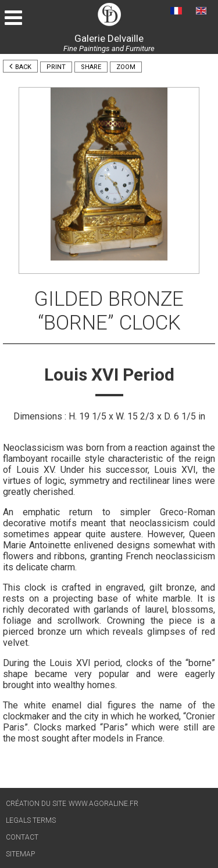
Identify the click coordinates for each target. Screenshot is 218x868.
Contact (22, 837)
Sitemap (20, 854)
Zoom (126, 67)
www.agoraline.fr (103, 804)
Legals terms (31, 820)
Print (56, 67)
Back (20, 66)
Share (91, 67)
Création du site (36, 804)
